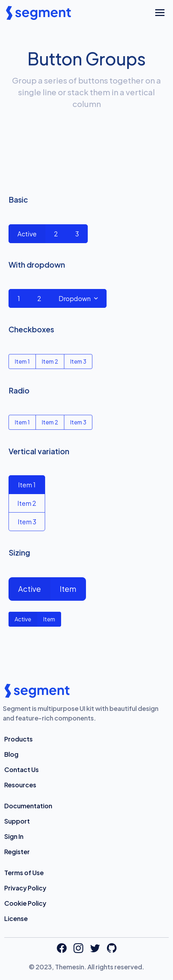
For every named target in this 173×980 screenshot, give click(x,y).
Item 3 (78, 361)
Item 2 (50, 361)
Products (18, 739)
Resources (20, 785)
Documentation (28, 806)
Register (17, 852)
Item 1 (22, 361)
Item (68, 589)
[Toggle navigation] (160, 13)
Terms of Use (24, 872)
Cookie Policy (25, 903)
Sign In (14, 836)
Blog (11, 754)
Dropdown (75, 298)
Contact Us (21, 769)
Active (27, 234)
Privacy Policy (25, 888)
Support (17, 821)
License (16, 918)
